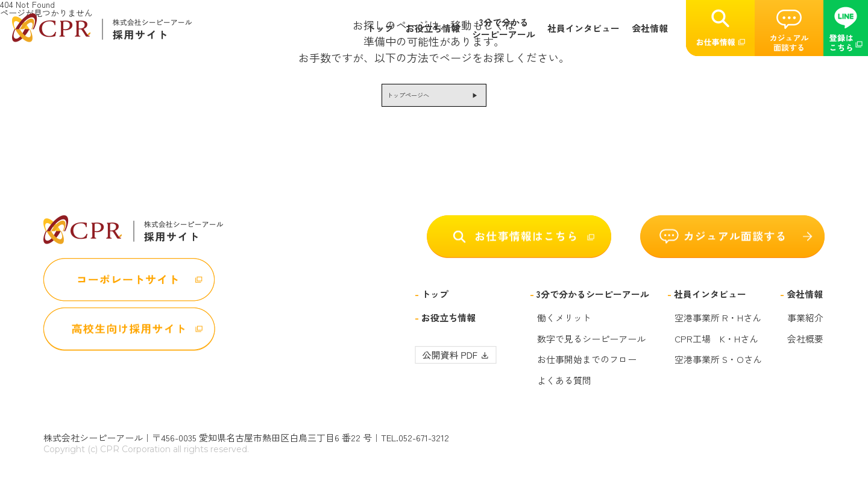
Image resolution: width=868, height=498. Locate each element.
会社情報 (650, 28)
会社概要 (805, 347)
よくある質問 (564, 389)
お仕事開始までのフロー (587, 368)
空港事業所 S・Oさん (718, 368)
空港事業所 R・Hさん (718, 327)
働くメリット (564, 327)
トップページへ (398, 99)
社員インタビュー (583, 28)
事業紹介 (805, 327)
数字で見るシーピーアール (591, 347)
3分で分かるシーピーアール (504, 28)
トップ (380, 28)
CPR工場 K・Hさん (716, 347)
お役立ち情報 (433, 28)
